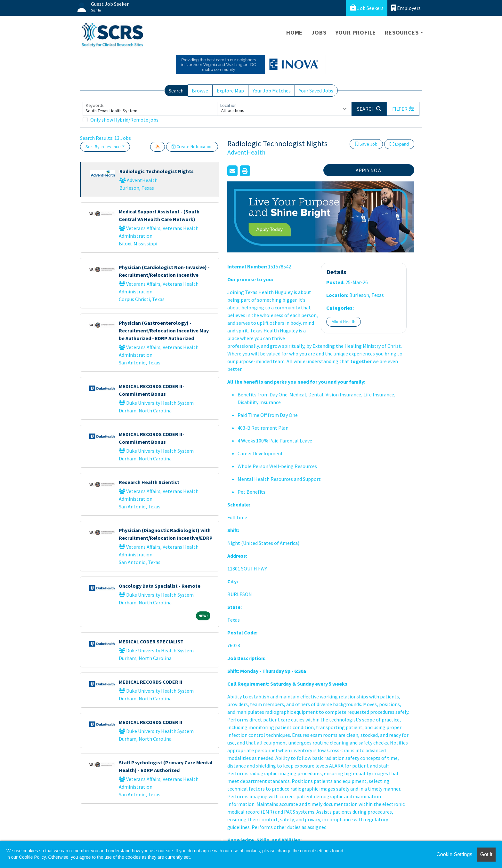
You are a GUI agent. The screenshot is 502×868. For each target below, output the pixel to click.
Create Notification (192, 147)
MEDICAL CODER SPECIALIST (151, 641)
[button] (403, 109)
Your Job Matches (272, 91)
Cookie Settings (454, 854)
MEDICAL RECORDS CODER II (151, 682)
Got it (486, 854)
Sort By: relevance (103, 147)
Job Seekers (367, 8)
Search (176, 91)
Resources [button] (402, 32)
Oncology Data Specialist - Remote (160, 586)
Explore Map (230, 91)
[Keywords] (150, 109)
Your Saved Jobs (316, 91)
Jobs (319, 32)
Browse (200, 91)
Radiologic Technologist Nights (157, 171)
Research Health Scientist (149, 482)
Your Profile (356, 32)
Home (294, 32)
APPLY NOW (369, 170)
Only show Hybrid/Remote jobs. (125, 120)
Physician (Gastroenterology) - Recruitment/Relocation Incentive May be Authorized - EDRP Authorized (164, 330)
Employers (406, 8)
